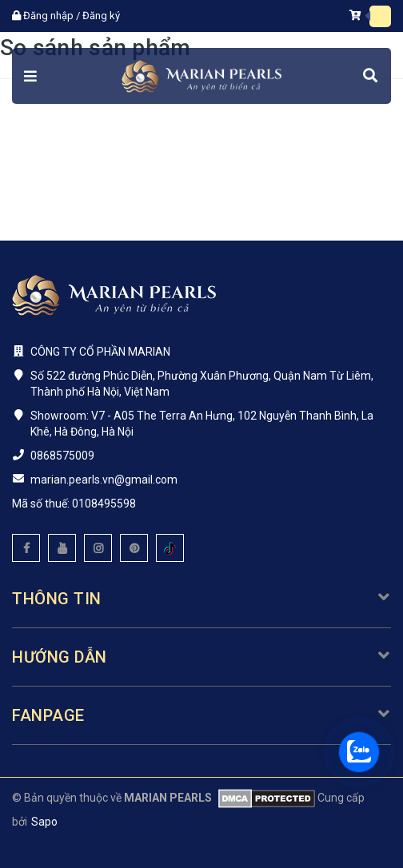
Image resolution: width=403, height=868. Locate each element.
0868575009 (62, 456)
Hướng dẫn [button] (201, 657)
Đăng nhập (48, 16)
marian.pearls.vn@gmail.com (104, 480)
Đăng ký (101, 16)
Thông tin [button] (201, 599)
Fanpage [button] (201, 715)
